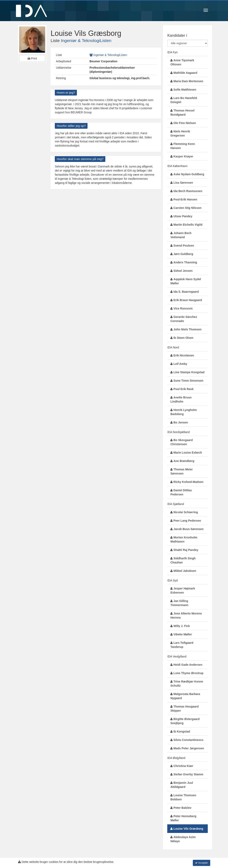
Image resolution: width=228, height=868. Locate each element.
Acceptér (202, 863)
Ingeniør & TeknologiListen (86, 40)
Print (32, 58)
